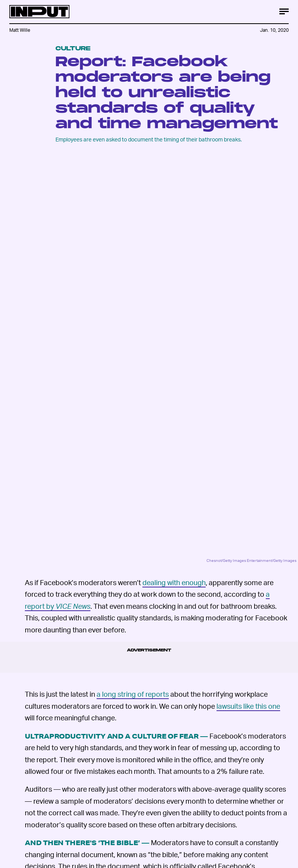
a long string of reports (133, 694)
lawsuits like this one (248, 706)
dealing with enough (174, 582)
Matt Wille (20, 30)
